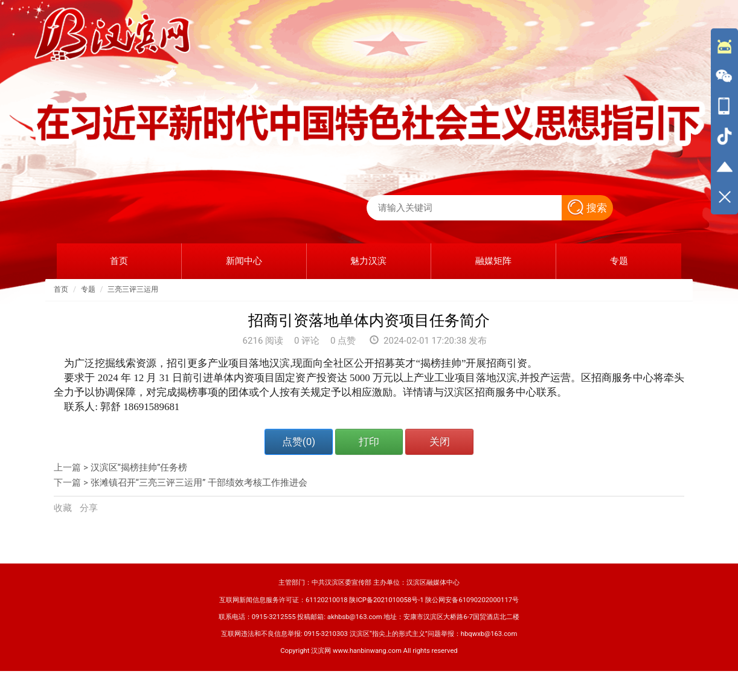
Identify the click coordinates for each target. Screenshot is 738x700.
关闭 (440, 442)
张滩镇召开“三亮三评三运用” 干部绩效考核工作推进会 (199, 483)
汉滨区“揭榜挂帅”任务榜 (139, 467)
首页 (61, 289)
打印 (369, 442)
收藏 (64, 508)
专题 (88, 289)
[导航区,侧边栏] (724, 121)
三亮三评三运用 (133, 289)
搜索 (587, 208)
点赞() (299, 442)
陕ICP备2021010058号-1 (386, 600)
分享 (89, 508)
